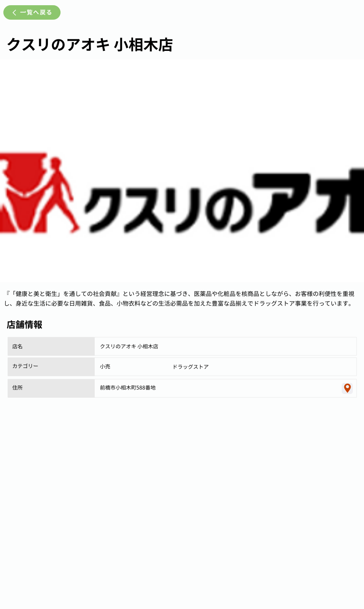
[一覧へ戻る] (32, 12)
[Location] (347, 388)
